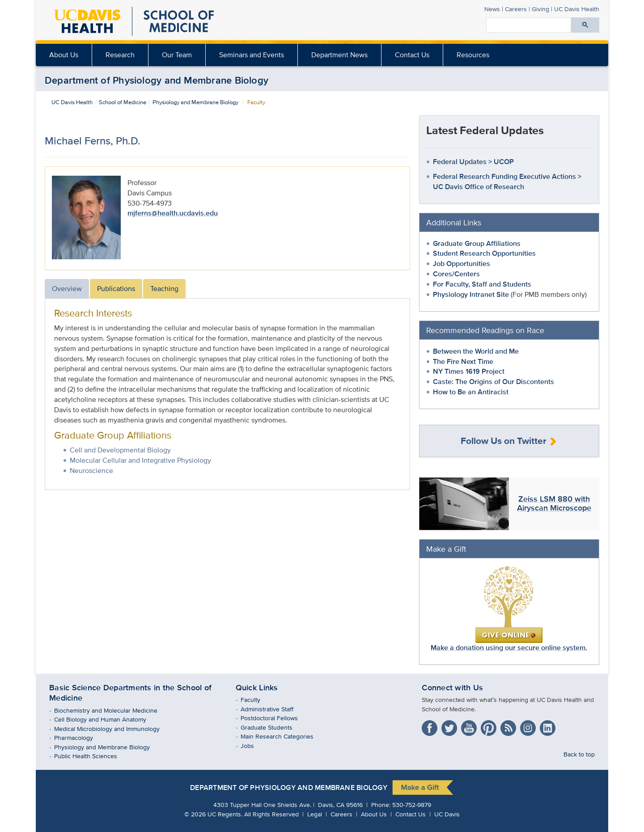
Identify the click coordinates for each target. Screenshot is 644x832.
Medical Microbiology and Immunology (113, 729)
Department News (339, 55)
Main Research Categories (284, 736)
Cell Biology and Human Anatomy (107, 719)
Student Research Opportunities (484, 253)
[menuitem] (120, 55)
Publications (116, 289)
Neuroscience (91, 471)
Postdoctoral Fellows (276, 718)
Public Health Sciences (92, 756)
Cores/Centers (456, 274)
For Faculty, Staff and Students (482, 284)
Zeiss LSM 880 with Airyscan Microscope (554, 503)
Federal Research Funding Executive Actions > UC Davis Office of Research (507, 182)
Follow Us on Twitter (509, 441)
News (492, 9)
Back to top (579, 754)
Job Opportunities (462, 264)
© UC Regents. (213, 814)
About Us (64, 55)
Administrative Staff (273, 709)
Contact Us (412, 55)
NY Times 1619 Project (469, 371)
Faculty (257, 699)
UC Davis (447, 814)
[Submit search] (585, 25)
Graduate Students (273, 727)
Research (120, 55)
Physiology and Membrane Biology (195, 102)
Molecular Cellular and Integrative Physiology (140, 460)
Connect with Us (452, 688)
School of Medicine (123, 102)
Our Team (177, 55)
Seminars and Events (252, 55)
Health (577, 9)
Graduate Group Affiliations (477, 243)
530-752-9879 (412, 805)
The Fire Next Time (463, 361)
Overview (67, 289)
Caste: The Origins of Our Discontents (494, 382)
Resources (473, 55)
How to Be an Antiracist (471, 392)
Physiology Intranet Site (471, 294)
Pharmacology (80, 737)
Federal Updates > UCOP (473, 162)
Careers (516, 9)
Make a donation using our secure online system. (509, 609)
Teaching (164, 289)
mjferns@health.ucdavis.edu (173, 213)
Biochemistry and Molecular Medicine (112, 710)
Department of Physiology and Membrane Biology (157, 80)
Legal (316, 814)
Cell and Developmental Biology (120, 450)
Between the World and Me (476, 351)
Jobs (254, 745)
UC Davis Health (72, 102)
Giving (540, 9)
